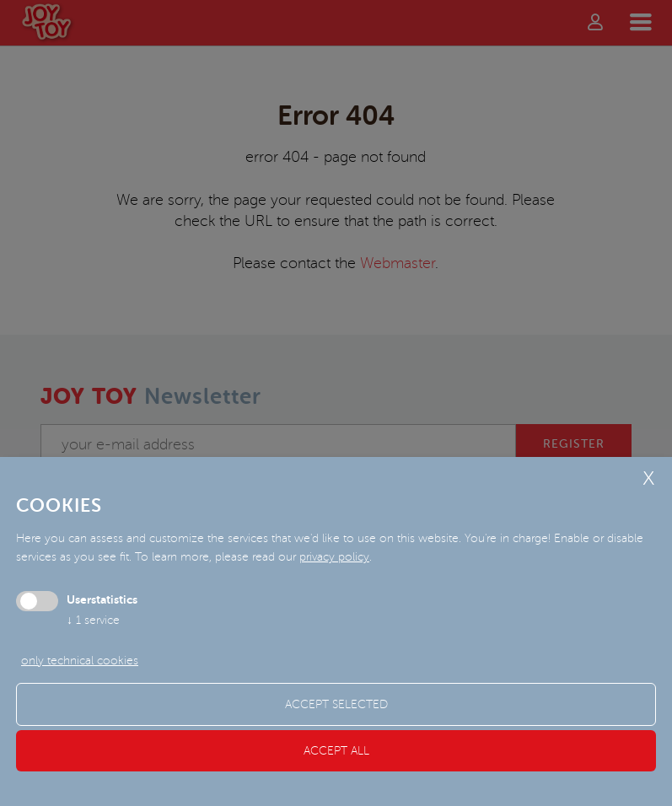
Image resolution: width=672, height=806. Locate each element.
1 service (93, 620)
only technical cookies (80, 661)
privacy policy (334, 557)
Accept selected (336, 704)
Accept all (336, 751)
